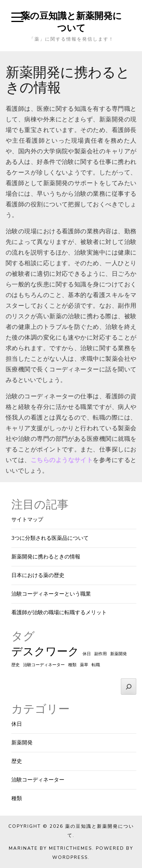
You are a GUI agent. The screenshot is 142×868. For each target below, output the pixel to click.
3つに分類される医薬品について (50, 538)
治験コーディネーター (38, 780)
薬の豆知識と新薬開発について (71, 22)
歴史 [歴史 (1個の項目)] (16, 665)
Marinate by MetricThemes (50, 848)
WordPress (70, 857)
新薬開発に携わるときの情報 (46, 557)
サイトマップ (27, 520)
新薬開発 (22, 743)
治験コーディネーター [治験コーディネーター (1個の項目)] (44, 665)
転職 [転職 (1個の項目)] (96, 665)
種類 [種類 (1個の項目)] (72, 665)
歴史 (17, 761)
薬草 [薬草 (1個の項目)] (84, 665)
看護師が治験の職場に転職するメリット (59, 612)
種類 (17, 798)
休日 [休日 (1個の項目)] (87, 654)
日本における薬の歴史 (38, 575)
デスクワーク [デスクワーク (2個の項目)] (45, 651)
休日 (17, 724)
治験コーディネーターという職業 (51, 594)
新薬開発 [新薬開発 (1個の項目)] (119, 654)
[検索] (129, 686)
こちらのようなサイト (62, 460)
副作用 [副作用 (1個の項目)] (101, 654)
